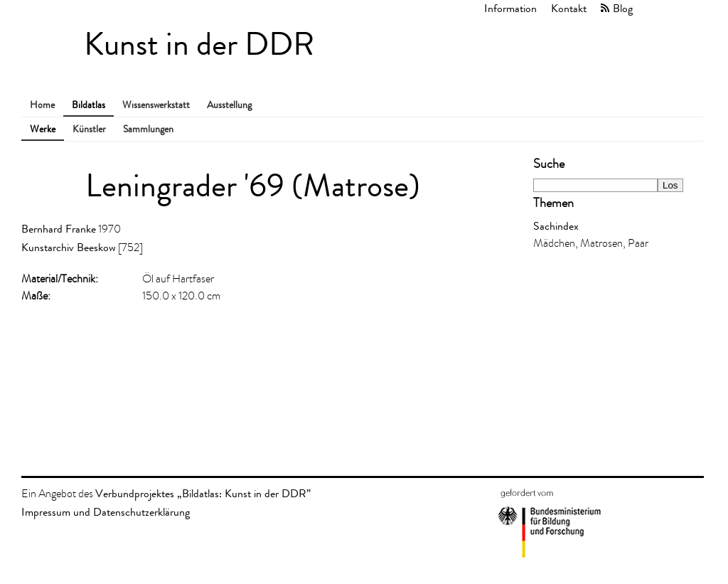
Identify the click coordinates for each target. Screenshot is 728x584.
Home (42, 105)
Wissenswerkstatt (156, 105)
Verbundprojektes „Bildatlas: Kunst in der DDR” (203, 493)
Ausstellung (229, 105)
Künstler (89, 129)
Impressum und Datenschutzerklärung (106, 512)
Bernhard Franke (59, 229)
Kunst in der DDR (199, 44)
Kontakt (569, 8)
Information (510, 8)
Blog (623, 8)
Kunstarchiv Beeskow (69, 247)
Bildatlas (89, 105)
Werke (43, 129)
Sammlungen (148, 129)
